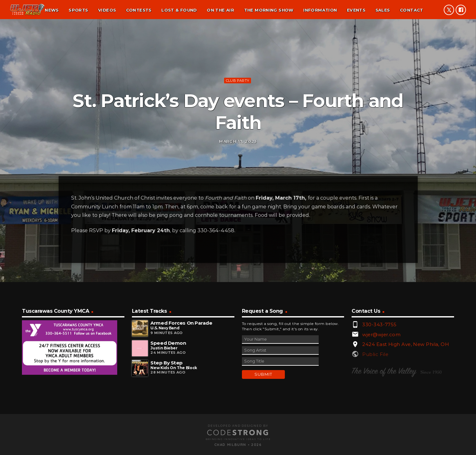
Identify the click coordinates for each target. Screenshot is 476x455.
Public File (375, 429)
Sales (383, 10)
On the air (220, 10)
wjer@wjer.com (381, 409)
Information (320, 10)
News (52, 10)
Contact (412, 10)
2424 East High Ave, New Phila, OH (406, 419)
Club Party (238, 115)
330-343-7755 (379, 399)
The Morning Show (269, 10)
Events (356, 10)
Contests (139, 10)
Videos (107, 10)
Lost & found (179, 10)
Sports (78, 10)
